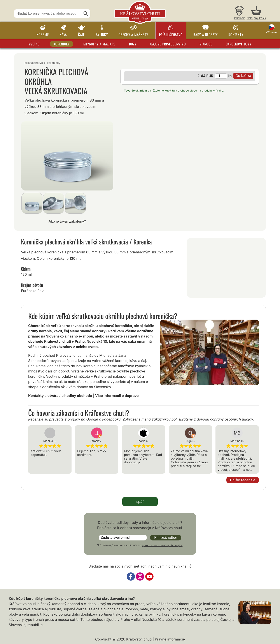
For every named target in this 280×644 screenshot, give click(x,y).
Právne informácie (170, 639)
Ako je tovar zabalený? (67, 221)
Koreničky (62, 44)
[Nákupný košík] (256, 13)
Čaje (81, 35)
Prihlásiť (240, 18)
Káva (63, 35)
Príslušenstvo (171, 35)
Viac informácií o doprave (117, 396)
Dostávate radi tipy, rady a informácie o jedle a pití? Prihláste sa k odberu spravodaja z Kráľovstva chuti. (140, 525)
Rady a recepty (206, 35)
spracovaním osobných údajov (162, 545)
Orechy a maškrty (133, 35)
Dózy (133, 44)
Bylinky (102, 35)
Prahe (219, 91)
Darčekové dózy (239, 44)
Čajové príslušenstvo (168, 44)
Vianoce (206, 44)
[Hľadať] (86, 14)
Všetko (34, 44)
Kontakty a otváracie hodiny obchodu (60, 396)
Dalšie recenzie (243, 480)
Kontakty (236, 35)
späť (140, 502)
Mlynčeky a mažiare (99, 44)
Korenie (43, 35)
